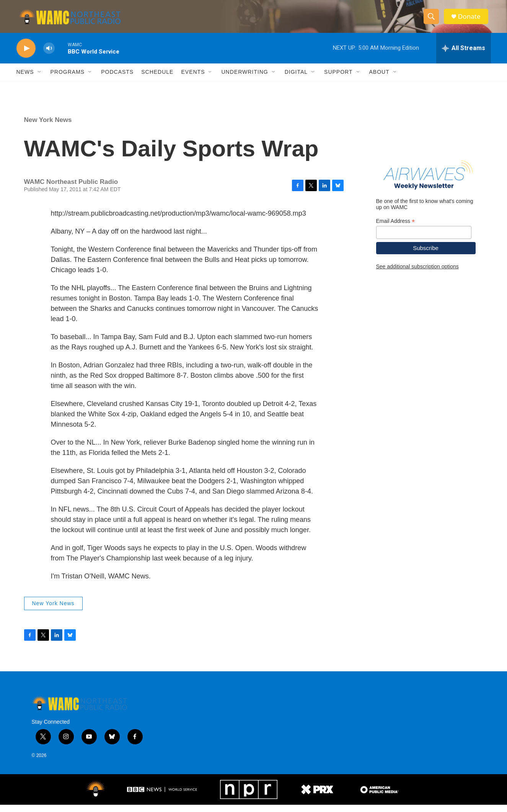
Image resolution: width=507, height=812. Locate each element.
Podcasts (117, 80)
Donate (471, 20)
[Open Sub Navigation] (40, 80)
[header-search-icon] (433, 20)
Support (338, 80)
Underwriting (245, 80)
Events (193, 80)
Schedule (157, 80)
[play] (26, 56)
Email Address (396, 228)
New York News (48, 127)
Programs (68, 80)
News (25, 80)
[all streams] (464, 55)
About (379, 80)
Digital (296, 80)
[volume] (49, 56)
